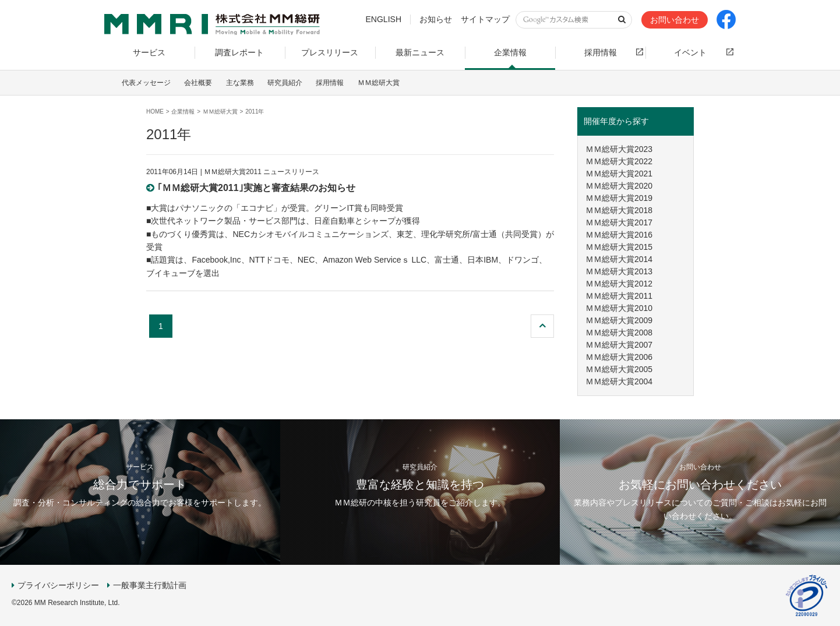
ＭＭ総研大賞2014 (619, 259)
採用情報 (330, 83)
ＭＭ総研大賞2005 (619, 369)
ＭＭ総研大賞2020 (619, 186)
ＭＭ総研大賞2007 (619, 345)
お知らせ (436, 19)
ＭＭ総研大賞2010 (619, 308)
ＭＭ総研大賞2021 (619, 174)
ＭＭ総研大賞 (379, 83)
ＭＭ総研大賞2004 (619, 381)
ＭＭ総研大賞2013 (619, 271)
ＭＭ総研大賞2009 (619, 320)
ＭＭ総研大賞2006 (619, 357)
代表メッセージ (146, 83)
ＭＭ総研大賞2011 (619, 296)
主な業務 (240, 83)
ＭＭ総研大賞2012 (619, 284)
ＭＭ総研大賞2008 (619, 333)
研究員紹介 (285, 83)
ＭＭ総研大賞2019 (619, 198)
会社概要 (198, 83)
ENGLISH (384, 19)
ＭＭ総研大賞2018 (619, 210)
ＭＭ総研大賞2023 (619, 149)
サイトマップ (485, 19)
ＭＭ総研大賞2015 (619, 247)
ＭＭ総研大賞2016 (619, 235)
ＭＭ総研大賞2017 (619, 222)
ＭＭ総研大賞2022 (619, 161)
